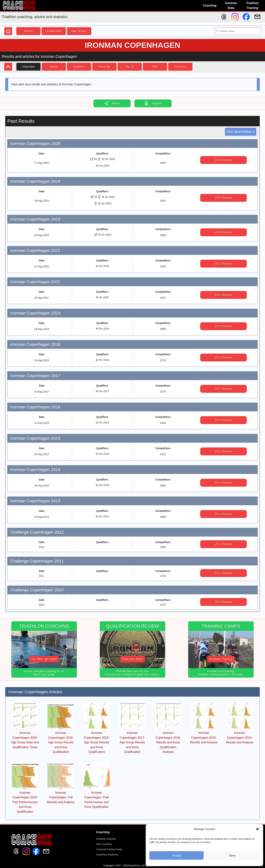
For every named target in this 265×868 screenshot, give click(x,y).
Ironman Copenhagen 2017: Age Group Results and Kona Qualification (132, 742)
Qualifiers (79, 67)
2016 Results (223, 420)
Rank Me (104, 67)
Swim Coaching (104, 844)
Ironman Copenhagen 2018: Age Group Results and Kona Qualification (97, 742)
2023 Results (223, 232)
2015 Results (223, 451)
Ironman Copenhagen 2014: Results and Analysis (240, 738)
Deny (232, 855)
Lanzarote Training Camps (109, 849)
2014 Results (223, 483)
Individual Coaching (106, 839)
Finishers (180, 67)
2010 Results (223, 602)
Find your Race (133, 659)
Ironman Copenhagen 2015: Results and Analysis (204, 738)
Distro (54, 67)
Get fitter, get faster (44, 659)
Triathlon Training (253, 5)
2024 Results (223, 198)
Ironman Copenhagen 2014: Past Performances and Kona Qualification (25, 802)
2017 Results (223, 389)
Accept (176, 855)
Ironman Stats (231, 5)
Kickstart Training (221, 659)
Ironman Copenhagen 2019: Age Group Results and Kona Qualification (61, 742)
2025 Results (223, 160)
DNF (155, 67)
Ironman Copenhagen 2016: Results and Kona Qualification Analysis (168, 742)
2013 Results (223, 514)
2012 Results (223, 544)
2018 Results (223, 357)
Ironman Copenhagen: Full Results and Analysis (61, 797)
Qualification (54, 31)
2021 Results (223, 295)
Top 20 (130, 67)
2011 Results (223, 573)
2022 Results (223, 264)
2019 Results (223, 326)
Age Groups (79, 31)
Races (28, 31)
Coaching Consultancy (107, 855)
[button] (258, 829)
